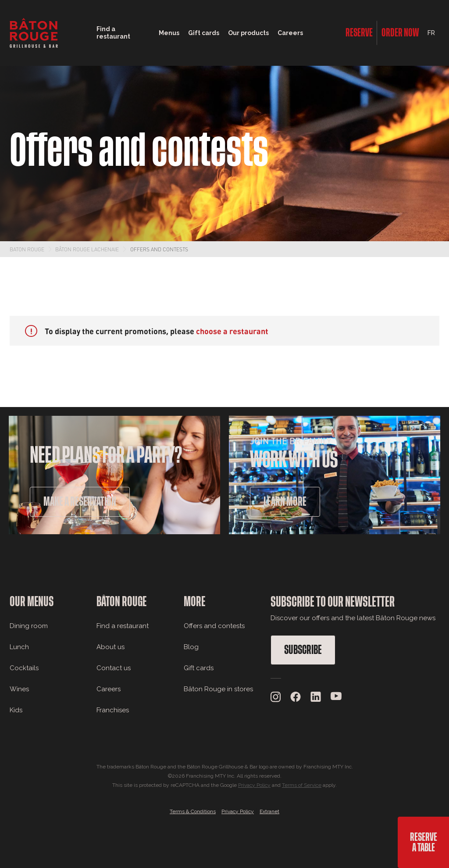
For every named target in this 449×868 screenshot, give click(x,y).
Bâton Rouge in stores (218, 689)
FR (431, 33)
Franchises (113, 710)
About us (110, 647)
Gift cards (199, 668)
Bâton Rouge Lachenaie (87, 249)
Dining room (29, 626)
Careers (290, 33)
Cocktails (24, 668)
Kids (16, 710)
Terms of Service (302, 785)
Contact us (114, 668)
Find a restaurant (123, 626)
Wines (19, 689)
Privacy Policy (254, 785)
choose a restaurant (232, 331)
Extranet (269, 811)
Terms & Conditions (193, 811)
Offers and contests (159, 249)
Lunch (19, 647)
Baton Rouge (27, 249)
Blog (191, 647)
